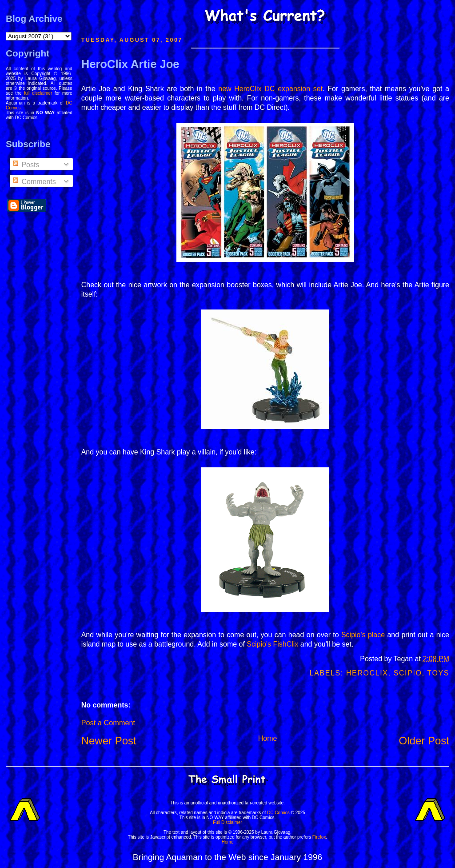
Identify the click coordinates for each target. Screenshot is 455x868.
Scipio (408, 673)
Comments (34, 182)
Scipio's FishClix (272, 644)
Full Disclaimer (227, 822)
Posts (25, 165)
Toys (438, 673)
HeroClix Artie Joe (130, 64)
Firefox (319, 837)
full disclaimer (38, 93)
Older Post (424, 741)
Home (268, 738)
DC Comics (278, 813)
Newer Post (109, 741)
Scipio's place (363, 635)
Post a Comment (108, 723)
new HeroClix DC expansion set (270, 89)
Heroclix (367, 673)
